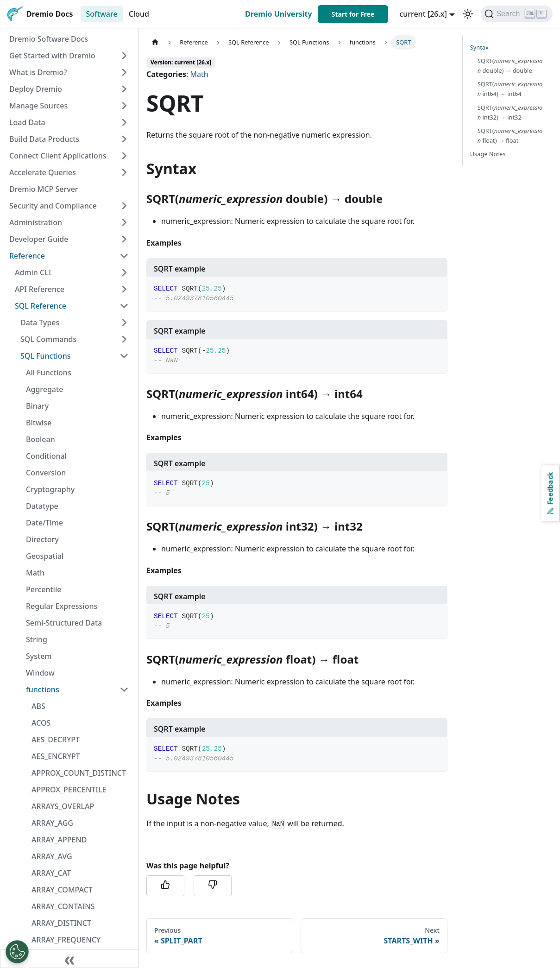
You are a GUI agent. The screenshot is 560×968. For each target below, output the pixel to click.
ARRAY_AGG (52, 823)
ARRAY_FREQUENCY (66, 940)
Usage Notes (488, 154)
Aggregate (44, 389)
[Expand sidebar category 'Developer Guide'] (124, 239)
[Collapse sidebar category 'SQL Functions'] (124, 356)
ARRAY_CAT (51, 873)
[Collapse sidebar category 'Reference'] (124, 256)
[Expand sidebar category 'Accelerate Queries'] (124, 172)
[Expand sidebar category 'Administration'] (124, 222)
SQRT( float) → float (510, 136)
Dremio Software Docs (49, 39)
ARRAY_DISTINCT (61, 923)
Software (102, 14)
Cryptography (50, 489)
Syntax (479, 47)
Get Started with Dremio (52, 56)
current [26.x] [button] (423, 14)
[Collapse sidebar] (69, 959)
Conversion (46, 473)
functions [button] (43, 690)
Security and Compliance (53, 206)
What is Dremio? (38, 72)
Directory (42, 539)
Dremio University (279, 14)
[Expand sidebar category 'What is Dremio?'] (124, 72)
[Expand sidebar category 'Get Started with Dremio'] (124, 56)
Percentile (44, 589)
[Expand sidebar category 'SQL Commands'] (124, 339)
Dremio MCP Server (44, 189)
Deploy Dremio (36, 89)
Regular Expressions (62, 606)
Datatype (42, 506)
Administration (36, 222)
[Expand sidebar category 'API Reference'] (124, 289)
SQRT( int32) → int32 (510, 112)
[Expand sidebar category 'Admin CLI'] (124, 272)
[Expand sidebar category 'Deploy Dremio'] (124, 89)
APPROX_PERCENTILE (69, 790)
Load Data (27, 122)
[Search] (517, 14)
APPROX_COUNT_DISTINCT (79, 773)
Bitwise (39, 423)
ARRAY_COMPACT (62, 890)
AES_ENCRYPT (56, 756)
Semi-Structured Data (64, 623)
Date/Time (44, 523)
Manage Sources (38, 106)
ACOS (41, 723)
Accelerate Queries (43, 172)
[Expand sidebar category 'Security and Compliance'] (124, 206)
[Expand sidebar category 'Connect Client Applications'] (124, 156)
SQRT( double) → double (510, 66)
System (39, 656)
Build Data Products (44, 139)
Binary (37, 406)
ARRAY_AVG (52, 856)
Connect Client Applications (58, 156)
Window (40, 673)
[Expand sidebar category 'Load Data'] (124, 122)
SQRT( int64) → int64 (510, 89)
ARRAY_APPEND (59, 840)
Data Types (40, 323)
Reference (27, 256)
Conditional (46, 456)
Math (35, 573)
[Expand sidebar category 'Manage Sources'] (124, 106)
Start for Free (353, 14)
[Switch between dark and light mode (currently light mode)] (468, 14)
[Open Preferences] (17, 952)
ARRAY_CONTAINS (63, 906)
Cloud (139, 14)
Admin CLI (33, 272)
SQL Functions (45, 356)
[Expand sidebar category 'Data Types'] (124, 323)
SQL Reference (41, 306)
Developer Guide (39, 239)
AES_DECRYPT (56, 740)
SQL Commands (48, 339)
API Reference (40, 289)
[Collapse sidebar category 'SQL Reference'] (124, 306)
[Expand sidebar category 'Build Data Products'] (124, 139)
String (37, 639)
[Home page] (155, 42)
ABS (38, 706)
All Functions (49, 373)
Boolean (41, 439)
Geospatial (45, 556)
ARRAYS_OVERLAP (63, 806)
